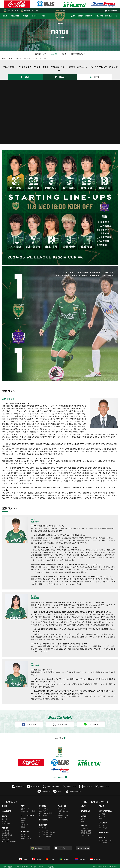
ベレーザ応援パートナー (106, 843)
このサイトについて (21, 867)
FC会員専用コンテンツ (64, 811)
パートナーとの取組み (45, 836)
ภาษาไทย (80, 859)
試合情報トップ (41, 54)
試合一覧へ (59, 738)
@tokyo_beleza (69, 786)
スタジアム (24, 821)
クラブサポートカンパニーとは (47, 832)
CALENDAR (15, 16)
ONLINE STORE (113, 11)
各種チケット (6, 839)
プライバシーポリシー (38, 867)
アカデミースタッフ (26, 839)
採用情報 (51, 867)
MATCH (25, 16)
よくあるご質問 (7, 867)
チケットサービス (85, 835)
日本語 (23, 859)
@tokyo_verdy (86, 786)
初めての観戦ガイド (78, 54)
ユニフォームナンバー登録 (28, 811)
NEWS (5, 16)
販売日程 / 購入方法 (7, 835)
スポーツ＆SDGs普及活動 (46, 813)
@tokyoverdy (44, 791)
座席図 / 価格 (6, 833)
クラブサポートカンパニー (46, 834)
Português (65, 859)
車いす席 (5, 837)
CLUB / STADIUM (77, 16)
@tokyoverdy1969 (73, 791)
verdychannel (33, 786)
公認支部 (23, 827)
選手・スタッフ (25, 809)
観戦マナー (24, 823)
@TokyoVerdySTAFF (51, 786)
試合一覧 (54, 54)
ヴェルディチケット (64, 848)
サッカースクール (44, 809)
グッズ (59, 813)
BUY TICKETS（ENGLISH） (9, 841)
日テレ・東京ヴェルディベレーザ (96, 802)
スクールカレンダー (44, 815)
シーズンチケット (7, 831)
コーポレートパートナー (46, 828)
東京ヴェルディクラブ (32, 11)
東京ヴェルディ (13, 11)
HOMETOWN (99, 16)
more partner (59, 777)
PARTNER (108, 16)
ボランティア (24, 825)
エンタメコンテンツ (63, 815)
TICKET (35, 16)
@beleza (58, 791)
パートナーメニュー (44, 830)
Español (50, 859)
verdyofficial (18, 786)
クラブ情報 (24, 819)
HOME (4, 59)
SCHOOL (43, 806)
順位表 (64, 54)
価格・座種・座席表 (86, 831)
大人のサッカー (43, 811)
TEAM (44, 16)
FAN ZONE (62, 806)
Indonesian (95, 859)
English (36, 859)
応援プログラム (62, 817)
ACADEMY (89, 16)
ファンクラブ (61, 809)
